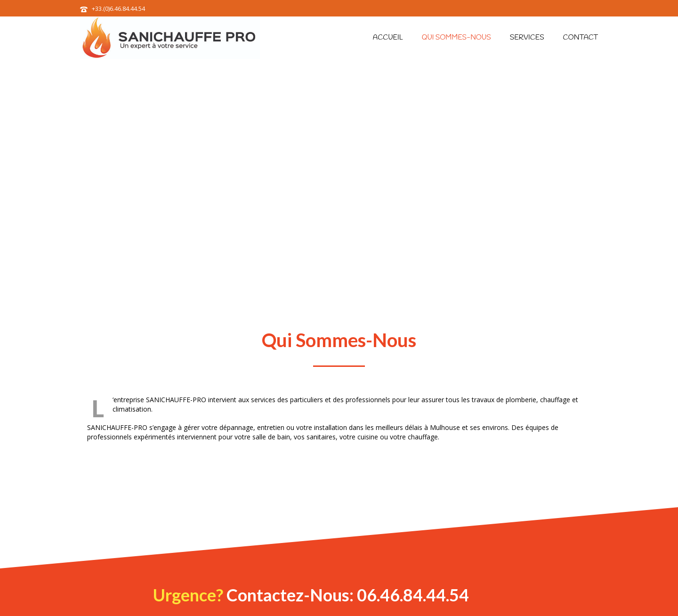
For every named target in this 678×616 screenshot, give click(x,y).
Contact (581, 38)
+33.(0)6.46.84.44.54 (118, 8)
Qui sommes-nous (456, 38)
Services (527, 38)
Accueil (388, 38)
